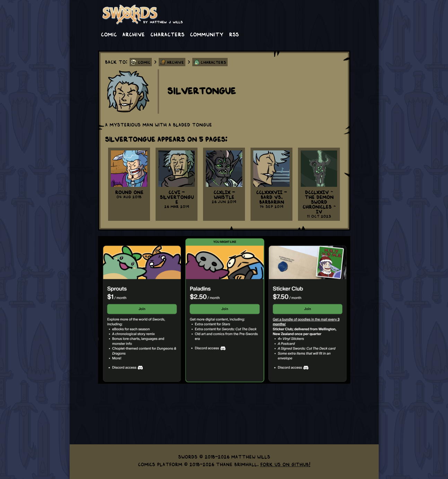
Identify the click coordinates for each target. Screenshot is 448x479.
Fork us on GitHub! (285, 464)
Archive (134, 34)
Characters (167, 34)
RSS (234, 34)
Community (207, 34)
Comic (109, 34)
